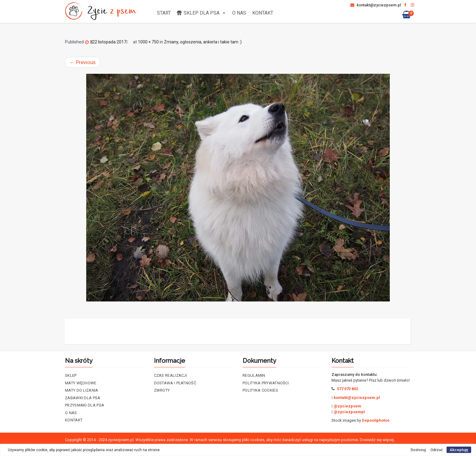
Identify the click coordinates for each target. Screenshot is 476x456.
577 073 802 (347, 389)
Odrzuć (437, 450)
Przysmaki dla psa (85, 405)
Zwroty (162, 390)
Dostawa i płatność (175, 383)
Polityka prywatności (266, 383)
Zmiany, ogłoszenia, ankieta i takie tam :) (203, 42)
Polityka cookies (260, 390)
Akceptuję (459, 450)
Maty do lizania (82, 390)
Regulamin (254, 375)
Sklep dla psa (205, 13)
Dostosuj (418, 450)
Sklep (71, 375)
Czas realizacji (171, 375)
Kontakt (263, 13)
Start (164, 13)
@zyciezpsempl (349, 412)
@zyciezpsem (347, 406)
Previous (83, 62)
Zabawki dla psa (83, 398)
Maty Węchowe (81, 383)
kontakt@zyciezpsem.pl (376, 5)
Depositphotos (376, 420)
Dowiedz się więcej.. (378, 440)
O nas (239, 13)
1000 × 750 (148, 42)
